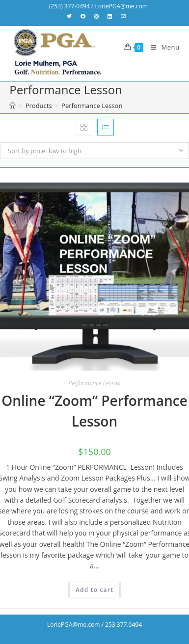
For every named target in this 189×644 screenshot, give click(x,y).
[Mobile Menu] (162, 47)
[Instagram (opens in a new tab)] (96, 16)
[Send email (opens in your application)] (123, 16)
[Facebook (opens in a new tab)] (83, 16)
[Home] (13, 106)
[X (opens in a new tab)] (71, 16)
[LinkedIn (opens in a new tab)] (110, 16)
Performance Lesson (92, 106)
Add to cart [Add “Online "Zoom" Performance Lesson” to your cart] (94, 590)
